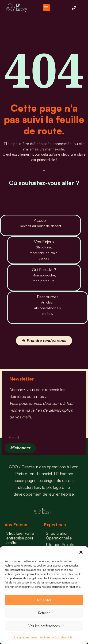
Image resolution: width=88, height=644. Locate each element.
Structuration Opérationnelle (59, 536)
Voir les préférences (44, 626)
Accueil (41, 220)
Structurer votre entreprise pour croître (20, 538)
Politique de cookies (25, 637)
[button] (81, 552)
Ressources (48, 297)
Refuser (44, 613)
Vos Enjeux (44, 242)
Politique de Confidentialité (56, 637)
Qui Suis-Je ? (44, 270)
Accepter (44, 600)
